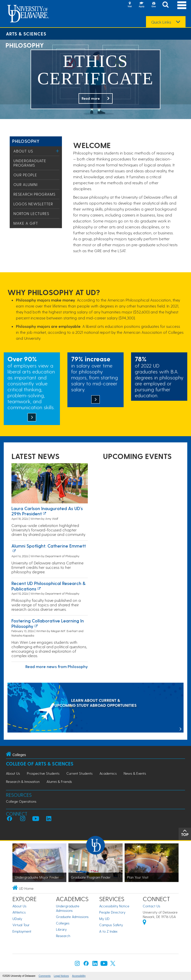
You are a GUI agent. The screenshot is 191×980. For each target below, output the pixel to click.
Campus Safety (111, 925)
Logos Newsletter (33, 204)
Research (63, 936)
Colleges (63, 923)
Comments (45, 976)
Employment (22, 931)
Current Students (79, 773)
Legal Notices (61, 976)
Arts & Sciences (26, 34)
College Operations (21, 801)
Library (61, 929)
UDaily (17, 919)
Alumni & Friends (59, 781)
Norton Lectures (31, 214)
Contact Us (151, 906)
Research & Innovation (23, 781)
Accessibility (79, 976)
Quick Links (161, 22)
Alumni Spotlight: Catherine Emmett (49, 546)
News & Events (135, 773)
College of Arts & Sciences (40, 764)
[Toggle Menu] (58, 151)
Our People (25, 175)
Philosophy (26, 141)
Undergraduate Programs (30, 163)
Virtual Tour (21, 925)
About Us (23, 151)
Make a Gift (26, 223)
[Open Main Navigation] (182, 5)
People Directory (112, 912)
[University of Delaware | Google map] (144, 923)
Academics (108, 773)
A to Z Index (108, 931)
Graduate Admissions (72, 917)
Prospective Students (43, 773)
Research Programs (34, 194)
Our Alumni (25, 184)
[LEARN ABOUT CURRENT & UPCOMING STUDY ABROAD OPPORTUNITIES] (95, 708)
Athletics (19, 912)
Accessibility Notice (114, 906)
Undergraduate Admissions (68, 908)
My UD (104, 919)
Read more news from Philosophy (57, 666)
